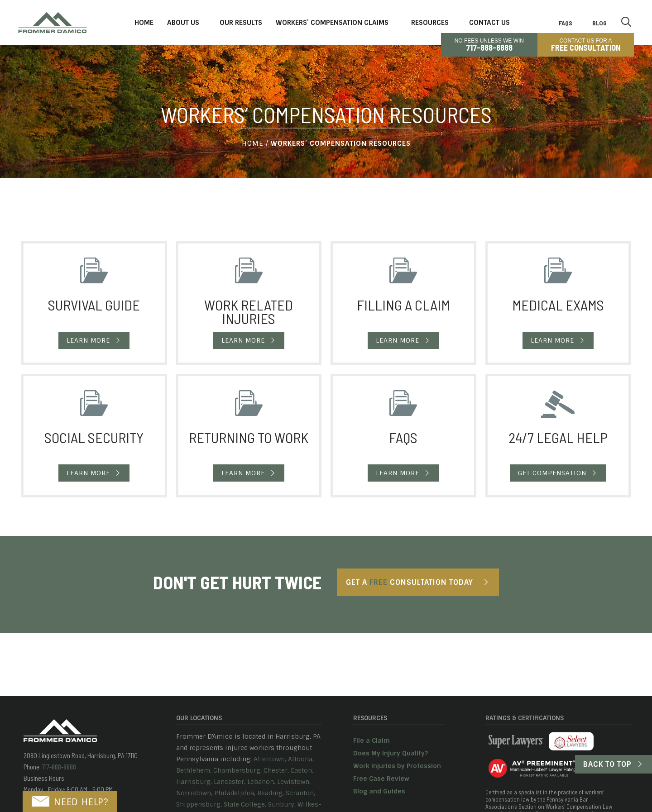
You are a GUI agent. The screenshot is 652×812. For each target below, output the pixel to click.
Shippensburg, (199, 804)
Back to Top (607, 764)
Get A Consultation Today (410, 582)
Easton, (302, 770)
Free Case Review (381, 779)
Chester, (276, 770)
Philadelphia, (235, 793)
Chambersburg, (237, 770)
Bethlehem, (194, 770)
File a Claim (372, 740)
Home (144, 23)
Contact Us (489, 23)
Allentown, (270, 759)
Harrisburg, (194, 782)
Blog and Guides (379, 791)
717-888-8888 (58, 767)
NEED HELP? (70, 802)
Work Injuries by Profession (397, 766)
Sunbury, (282, 804)
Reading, (271, 793)
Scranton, (300, 793)
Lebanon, (261, 782)
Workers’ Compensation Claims (332, 23)
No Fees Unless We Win (489, 45)
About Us (183, 23)
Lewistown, (294, 782)
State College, (245, 804)
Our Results (241, 23)
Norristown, (194, 793)
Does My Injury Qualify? (391, 753)
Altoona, (301, 759)
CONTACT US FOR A (586, 45)
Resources (430, 23)
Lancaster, (230, 782)
